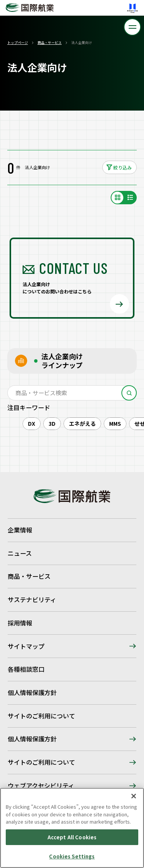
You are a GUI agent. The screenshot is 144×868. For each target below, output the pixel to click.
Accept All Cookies (72, 837)
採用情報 (20, 623)
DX (32, 423)
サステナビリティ (32, 599)
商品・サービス (50, 43)
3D (52, 423)
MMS (115, 423)
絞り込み (123, 167)
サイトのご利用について (41, 716)
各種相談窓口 (26, 669)
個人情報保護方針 (32, 692)
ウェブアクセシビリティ (41, 785)
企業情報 (20, 530)
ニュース (20, 553)
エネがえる (82, 423)
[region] (72, 828)
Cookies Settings (72, 856)
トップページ (18, 43)
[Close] (134, 796)
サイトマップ (26, 646)
